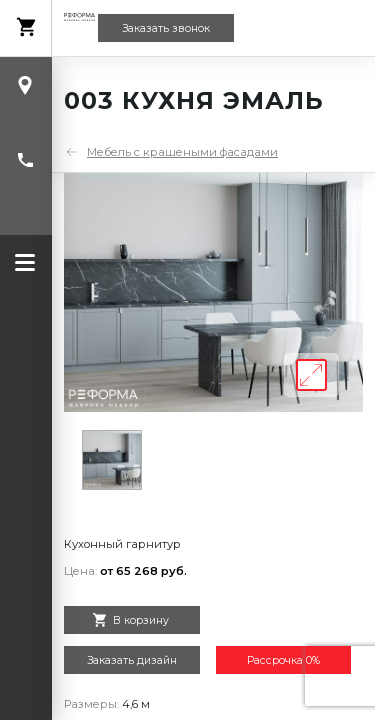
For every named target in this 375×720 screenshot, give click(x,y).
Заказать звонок (166, 28)
